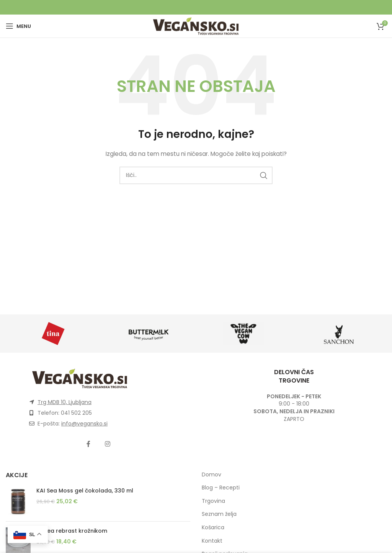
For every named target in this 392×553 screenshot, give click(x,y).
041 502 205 (76, 413)
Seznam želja (219, 514)
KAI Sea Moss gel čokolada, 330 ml (85, 491)
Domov (212, 474)
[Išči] (196, 175)
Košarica (213, 527)
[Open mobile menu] (18, 26)
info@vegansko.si (84, 424)
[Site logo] (196, 26)
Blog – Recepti (221, 488)
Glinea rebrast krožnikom (72, 531)
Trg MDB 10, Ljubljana (65, 402)
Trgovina (213, 501)
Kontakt (212, 541)
